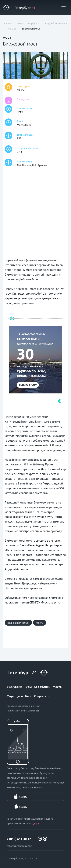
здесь (35, 823)
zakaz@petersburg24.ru (20, 846)
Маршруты (15, 696)
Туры (28, 687)
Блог (28, 696)
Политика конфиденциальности (23, 711)
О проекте (42, 696)
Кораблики (42, 687)
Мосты (21, 90)
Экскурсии (14, 687)
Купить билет (28, 385)
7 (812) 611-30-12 (19, 839)
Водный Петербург (18, 623)
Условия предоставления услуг (23, 706)
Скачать (23, 797)
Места (57, 687)
